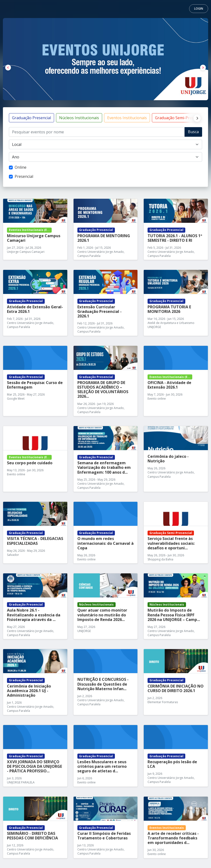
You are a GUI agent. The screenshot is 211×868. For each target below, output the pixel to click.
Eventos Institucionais (127, 118)
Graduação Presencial (31, 118)
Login (199, 9)
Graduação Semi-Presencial (180, 118)
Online (21, 167)
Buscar (193, 133)
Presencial (24, 176)
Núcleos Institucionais (79, 118)
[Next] (196, 118)
